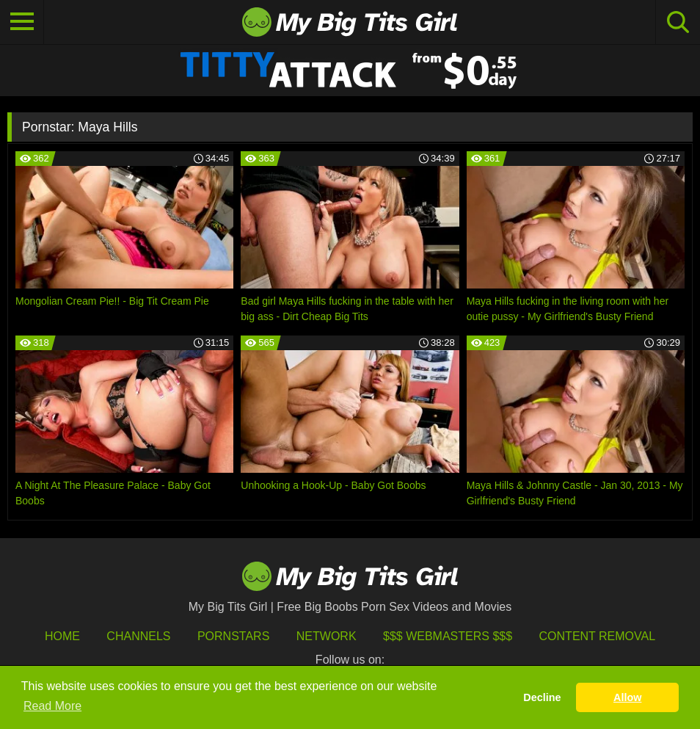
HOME (62, 636)
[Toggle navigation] (22, 22)
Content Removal (598, 636)
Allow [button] (627, 697)
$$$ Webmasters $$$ (448, 636)
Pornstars (233, 636)
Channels (138, 636)
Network (327, 636)
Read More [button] (52, 706)
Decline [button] (542, 697)
